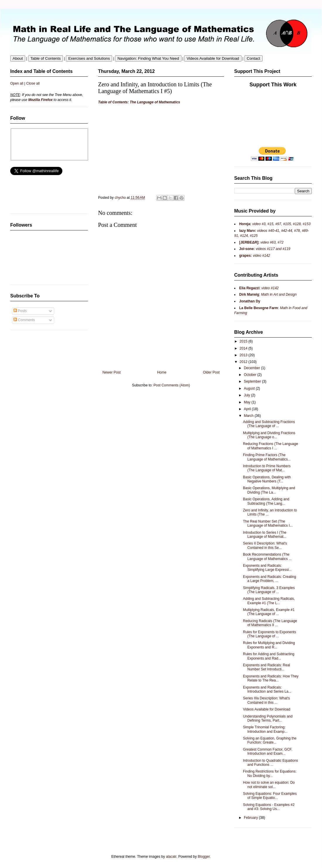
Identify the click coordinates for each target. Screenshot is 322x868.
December (252, 368)
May (248, 402)
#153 (307, 224)
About (18, 58)
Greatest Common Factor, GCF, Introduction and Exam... (268, 751)
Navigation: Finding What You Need (148, 58)
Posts (20, 311)
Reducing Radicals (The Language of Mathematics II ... (270, 623)
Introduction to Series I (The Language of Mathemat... (265, 535)
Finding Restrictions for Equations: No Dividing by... (270, 773)
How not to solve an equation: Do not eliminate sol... (269, 785)
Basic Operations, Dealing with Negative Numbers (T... (267, 479)
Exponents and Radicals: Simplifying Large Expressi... (267, 568)
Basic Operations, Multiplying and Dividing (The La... (269, 490)
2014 (244, 348)
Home (162, 372)
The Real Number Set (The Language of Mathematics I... (268, 523)
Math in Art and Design (279, 295)
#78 (297, 231)
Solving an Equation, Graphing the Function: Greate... (270, 740)
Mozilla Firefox (40, 100)
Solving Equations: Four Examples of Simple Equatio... (270, 796)
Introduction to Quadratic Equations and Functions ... (270, 763)
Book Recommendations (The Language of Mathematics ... (267, 557)
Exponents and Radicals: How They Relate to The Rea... (271, 678)
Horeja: (245, 224)
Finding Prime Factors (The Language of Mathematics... (267, 457)
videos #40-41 (268, 231)
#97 (278, 224)
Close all (33, 83)
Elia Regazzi (249, 288)
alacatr (171, 857)
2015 (244, 341)
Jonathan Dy (250, 301)
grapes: (245, 256)
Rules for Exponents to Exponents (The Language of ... (269, 634)
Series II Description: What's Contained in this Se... (265, 545)
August (250, 388)
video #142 (261, 256)
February (251, 818)
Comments (24, 320)
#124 (244, 236)
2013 (244, 355)
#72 (280, 242)
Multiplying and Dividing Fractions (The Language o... (269, 435)
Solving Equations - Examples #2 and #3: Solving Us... (269, 807)
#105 (287, 224)
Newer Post (112, 372)
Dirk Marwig (249, 295)
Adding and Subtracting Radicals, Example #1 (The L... (269, 601)
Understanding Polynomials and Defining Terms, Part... (268, 718)
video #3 (258, 224)
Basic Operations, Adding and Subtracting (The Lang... (266, 501)
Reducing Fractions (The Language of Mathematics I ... (270, 446)
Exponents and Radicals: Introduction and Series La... (267, 689)
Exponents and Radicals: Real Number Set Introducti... (267, 667)
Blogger (204, 857)
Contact (254, 58)
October (251, 375)
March (249, 416)
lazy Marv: (248, 231)
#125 (253, 236)
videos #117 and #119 (272, 249)
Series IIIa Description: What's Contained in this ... (266, 700)
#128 (297, 224)
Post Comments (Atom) (172, 385)
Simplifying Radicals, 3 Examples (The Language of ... (269, 590)
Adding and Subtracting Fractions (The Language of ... (269, 424)
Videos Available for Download (213, 58)
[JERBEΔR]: (249, 242)
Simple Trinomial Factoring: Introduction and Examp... (265, 729)
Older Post (211, 372)
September (253, 381)
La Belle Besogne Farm (259, 308)
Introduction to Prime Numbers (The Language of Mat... (267, 468)
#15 (270, 224)
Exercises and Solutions (89, 58)
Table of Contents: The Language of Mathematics (139, 102)
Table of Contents (46, 58)
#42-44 (286, 231)
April (248, 409)
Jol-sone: (247, 249)
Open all (17, 83)
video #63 (267, 242)
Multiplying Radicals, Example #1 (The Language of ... (269, 612)
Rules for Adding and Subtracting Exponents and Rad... (269, 656)
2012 (244, 362)
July (248, 395)
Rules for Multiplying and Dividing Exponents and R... (269, 645)
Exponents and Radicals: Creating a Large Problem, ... (269, 579)
